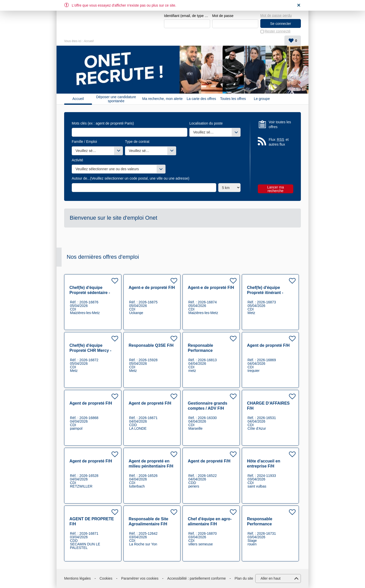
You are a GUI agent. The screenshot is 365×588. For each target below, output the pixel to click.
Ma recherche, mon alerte (162, 99)
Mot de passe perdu (276, 15)
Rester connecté (278, 31)
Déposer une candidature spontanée (116, 99)
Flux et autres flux (279, 142)
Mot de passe (223, 16)
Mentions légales (77, 578)
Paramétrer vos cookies (140, 578)
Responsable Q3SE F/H (151, 345)
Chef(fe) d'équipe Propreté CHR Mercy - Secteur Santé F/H (90, 350)
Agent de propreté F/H (268, 345)
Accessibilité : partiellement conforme (197, 578)
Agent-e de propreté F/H (152, 288)
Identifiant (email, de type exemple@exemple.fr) (187, 16)
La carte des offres (202, 99)
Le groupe (262, 99)
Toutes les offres (233, 99)
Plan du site (244, 578)
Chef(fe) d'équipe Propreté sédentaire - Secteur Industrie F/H (90, 293)
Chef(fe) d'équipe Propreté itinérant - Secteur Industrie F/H (268, 293)
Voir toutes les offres (280, 125)
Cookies (106, 578)
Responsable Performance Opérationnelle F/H (206, 350)
